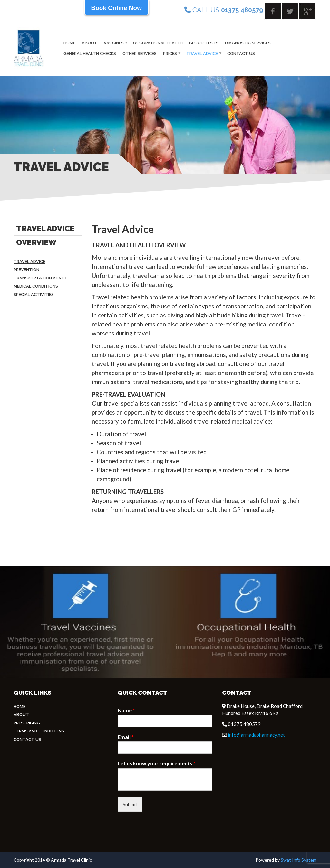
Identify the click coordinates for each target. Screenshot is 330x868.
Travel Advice (202, 54)
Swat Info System (299, 860)
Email (126, 737)
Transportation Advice (41, 278)
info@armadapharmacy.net (256, 735)
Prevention (26, 270)
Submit (130, 804)
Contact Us (241, 54)
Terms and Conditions (39, 731)
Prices (170, 54)
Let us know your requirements (157, 763)
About (90, 43)
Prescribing (27, 723)
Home (69, 43)
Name (126, 710)
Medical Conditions (36, 286)
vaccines (114, 43)
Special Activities (34, 294)
